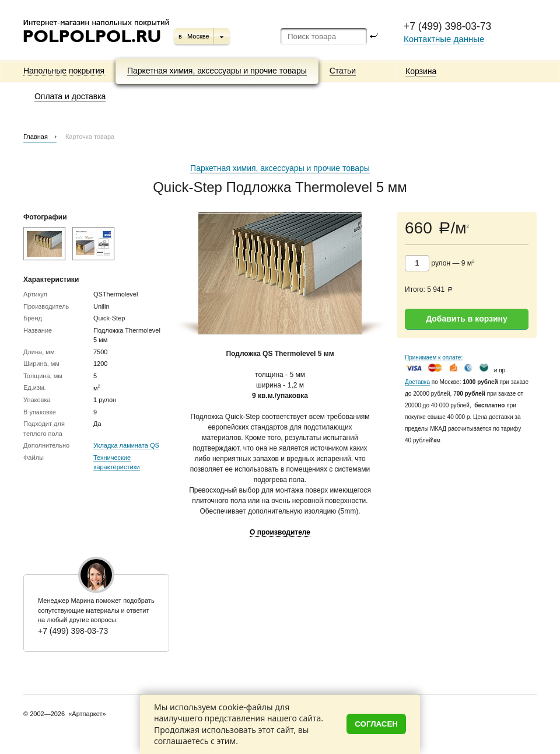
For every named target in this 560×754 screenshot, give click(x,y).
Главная (36, 137)
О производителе (280, 532)
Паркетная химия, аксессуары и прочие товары (217, 71)
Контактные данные (444, 39)
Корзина (421, 71)
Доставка (417, 382)
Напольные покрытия (64, 71)
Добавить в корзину (467, 319)
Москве (198, 36)
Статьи (343, 71)
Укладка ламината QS (126, 445)
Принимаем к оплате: (434, 357)
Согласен (376, 724)
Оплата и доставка (70, 96)
